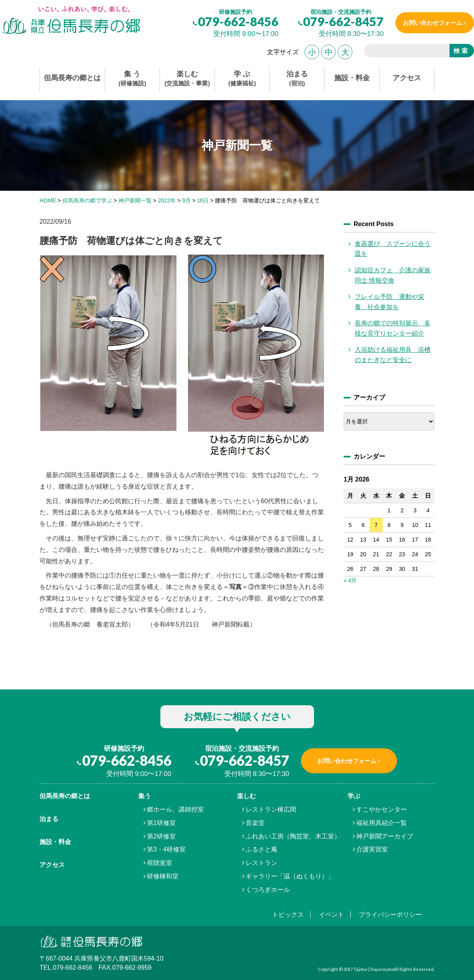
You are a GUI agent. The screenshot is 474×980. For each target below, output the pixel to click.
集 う (132, 79)
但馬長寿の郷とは (72, 78)
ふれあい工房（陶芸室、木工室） (293, 836)
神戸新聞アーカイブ (385, 836)
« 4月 (350, 580)
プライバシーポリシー (390, 915)
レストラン (261, 863)
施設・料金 (352, 78)
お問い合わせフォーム (432, 23)
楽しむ (187, 79)
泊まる (297, 79)
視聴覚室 (160, 863)
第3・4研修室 (166, 849)
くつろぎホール (268, 890)
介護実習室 (372, 849)
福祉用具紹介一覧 (382, 823)
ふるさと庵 (261, 849)
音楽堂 (255, 823)
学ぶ (354, 796)
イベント (331, 915)
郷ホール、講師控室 (175, 809)
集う (145, 796)
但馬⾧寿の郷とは (65, 796)
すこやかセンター (382, 809)
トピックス (288, 915)
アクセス (407, 78)
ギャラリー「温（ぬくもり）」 (290, 876)
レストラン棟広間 (271, 809)
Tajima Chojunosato (373, 969)
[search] (404, 52)
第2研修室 (161, 836)
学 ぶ (242, 79)
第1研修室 (161, 823)
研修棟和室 (163, 876)
